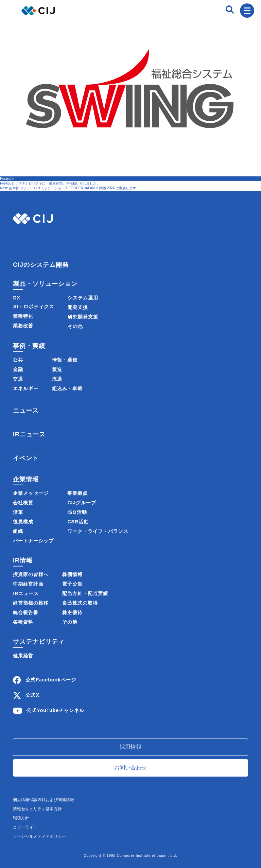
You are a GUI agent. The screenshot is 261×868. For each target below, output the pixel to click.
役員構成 (23, 522)
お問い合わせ (130, 768)
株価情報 (72, 574)
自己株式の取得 (80, 603)
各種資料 (23, 622)
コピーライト (25, 827)
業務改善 (23, 326)
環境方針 (21, 818)
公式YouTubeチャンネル (55, 710)
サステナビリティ (39, 642)
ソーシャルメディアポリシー (39, 836)
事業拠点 (77, 493)
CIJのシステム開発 (41, 265)
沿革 (18, 512)
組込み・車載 (67, 388)
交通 (18, 379)
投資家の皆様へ (31, 574)
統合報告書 (26, 612)
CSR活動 (78, 522)
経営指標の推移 (31, 603)
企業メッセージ (31, 493)
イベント (26, 458)
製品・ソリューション (45, 284)
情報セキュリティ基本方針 (37, 809)
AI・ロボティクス (33, 307)
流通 (57, 379)
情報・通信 (65, 360)
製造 (57, 369)
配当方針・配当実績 (85, 593)
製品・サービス (42, 179)
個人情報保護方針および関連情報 (43, 800)
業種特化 (23, 316)
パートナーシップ (33, 541)
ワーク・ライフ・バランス (98, 531)
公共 (18, 360)
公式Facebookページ (51, 680)
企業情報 (26, 479)
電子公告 (72, 584)
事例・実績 (29, 346)
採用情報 (130, 747)
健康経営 (23, 656)
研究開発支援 (83, 317)
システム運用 (83, 298)
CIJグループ (82, 503)
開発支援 (78, 307)
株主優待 (72, 612)
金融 (18, 369)
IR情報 (23, 560)
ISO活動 (77, 512)
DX (16, 298)
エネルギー (26, 388)
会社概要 (23, 503)
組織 (18, 531)
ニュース (22, 179)
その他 (75, 326)
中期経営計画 (28, 584)
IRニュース (29, 434)
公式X (32, 695)
